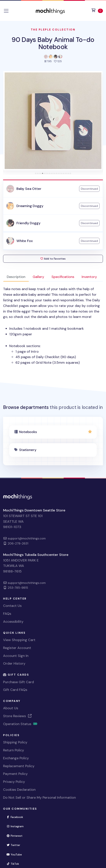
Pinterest (16, 835)
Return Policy (14, 750)
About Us (11, 708)
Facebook (16, 817)
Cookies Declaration (19, 790)
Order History (14, 663)
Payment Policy (15, 774)
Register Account (17, 648)
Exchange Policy (16, 758)
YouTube (16, 854)
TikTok (14, 863)
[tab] (36, 173)
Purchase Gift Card (18, 682)
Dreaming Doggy (30, 206)
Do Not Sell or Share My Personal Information (39, 798)
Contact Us (12, 606)
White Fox (24, 241)
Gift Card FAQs (15, 690)
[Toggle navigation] (6, 11)
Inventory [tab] (89, 277)
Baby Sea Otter (29, 189)
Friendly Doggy (28, 223)
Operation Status (20, 724)
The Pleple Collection (53, 30)
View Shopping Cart (19, 640)
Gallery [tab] (38, 277)
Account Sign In (16, 656)
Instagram (17, 826)
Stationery (28, 450)
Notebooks (28, 432)
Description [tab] (16, 277)
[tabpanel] (53, 326)
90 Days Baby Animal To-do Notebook (53, 43)
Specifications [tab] (63, 277)
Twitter (15, 845)
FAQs (7, 614)
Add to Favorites (53, 259)
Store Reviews (18, 716)
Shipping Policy (15, 742)
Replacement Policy (19, 766)
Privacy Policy (14, 782)
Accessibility (13, 622)
